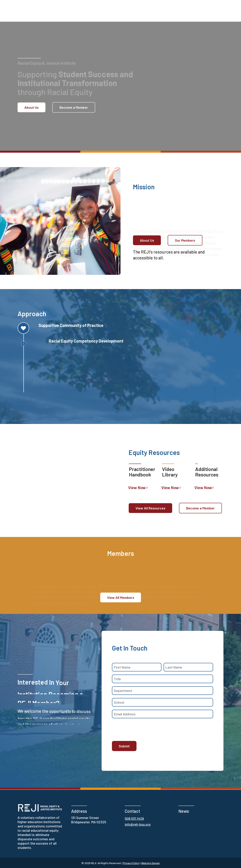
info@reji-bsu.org (138, 824)
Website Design (150, 863)
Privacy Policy (131, 863)
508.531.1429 (134, 818)
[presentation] (142, 729)
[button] (31, 107)
